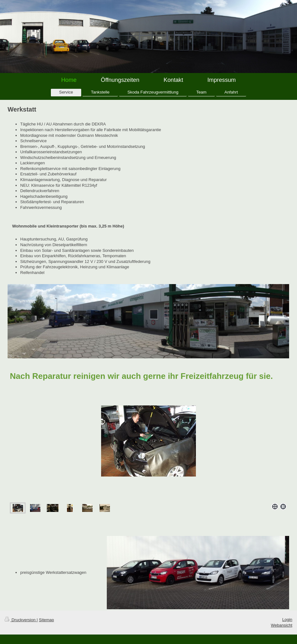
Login (287, 620)
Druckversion (21, 620)
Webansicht (282, 625)
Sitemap (46, 620)
